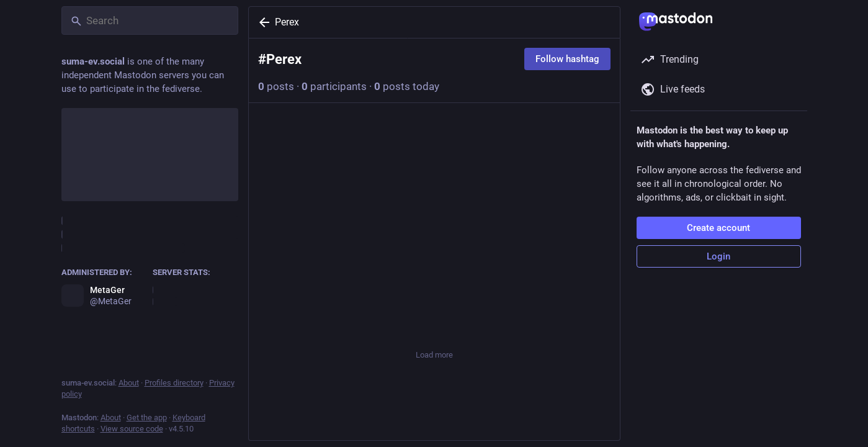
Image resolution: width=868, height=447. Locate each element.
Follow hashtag (567, 59)
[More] (602, 319)
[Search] (150, 20)
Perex (287, 22)
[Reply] (271, 319)
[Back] (262, 22)
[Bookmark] (518, 319)
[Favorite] (434, 319)
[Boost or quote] (350, 319)
